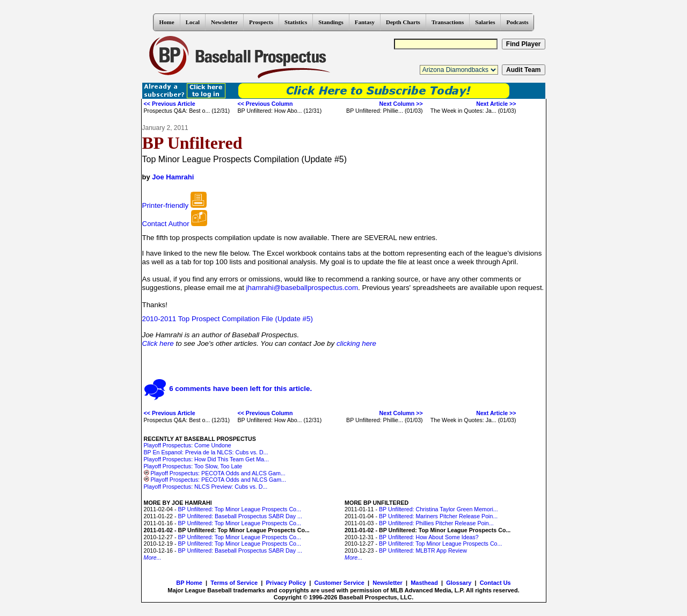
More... (153, 557)
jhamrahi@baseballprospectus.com (302, 288)
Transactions (448, 22)
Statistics (296, 22)
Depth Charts (403, 22)
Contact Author (166, 224)
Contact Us (495, 583)
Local (193, 22)
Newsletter (224, 22)
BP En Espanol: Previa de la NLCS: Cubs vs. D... (206, 452)
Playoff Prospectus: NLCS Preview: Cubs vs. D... (206, 487)
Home (167, 22)
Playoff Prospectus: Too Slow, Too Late (193, 466)
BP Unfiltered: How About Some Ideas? (429, 537)
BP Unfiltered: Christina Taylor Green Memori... (438, 509)
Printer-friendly (166, 205)
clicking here (356, 343)
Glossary (459, 583)
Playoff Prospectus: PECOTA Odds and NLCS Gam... (215, 480)
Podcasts (517, 22)
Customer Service (339, 583)
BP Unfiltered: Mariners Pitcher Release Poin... (438, 516)
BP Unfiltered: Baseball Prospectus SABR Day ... (240, 516)
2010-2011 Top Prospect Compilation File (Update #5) (228, 319)
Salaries (485, 22)
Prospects (261, 22)
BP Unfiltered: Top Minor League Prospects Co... (239, 509)
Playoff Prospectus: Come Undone (188, 445)
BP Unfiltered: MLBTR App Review (423, 550)
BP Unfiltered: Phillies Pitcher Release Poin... (436, 523)
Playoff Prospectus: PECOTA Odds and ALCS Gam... (215, 473)
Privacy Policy (286, 583)
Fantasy (365, 22)
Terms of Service (234, 583)
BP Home (189, 583)
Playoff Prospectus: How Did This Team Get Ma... (206, 459)
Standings (331, 22)
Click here (158, 343)
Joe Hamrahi (173, 177)
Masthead (424, 583)
